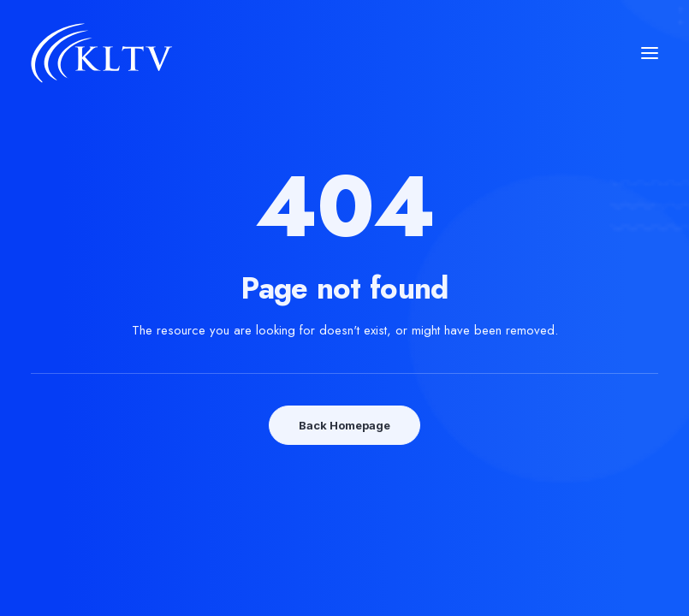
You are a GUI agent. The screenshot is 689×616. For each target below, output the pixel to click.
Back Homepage (344, 425)
